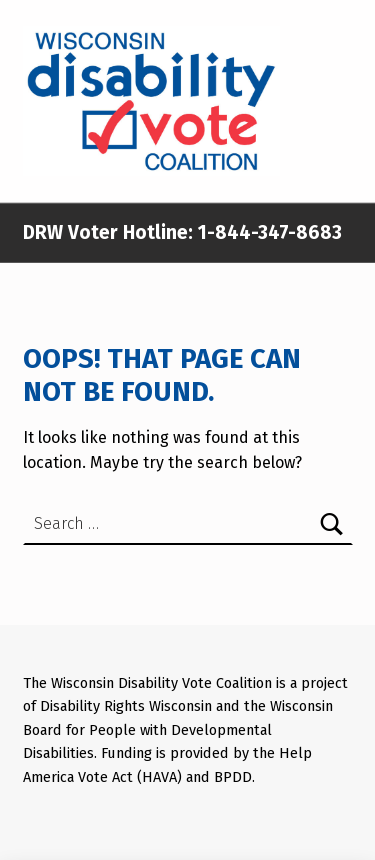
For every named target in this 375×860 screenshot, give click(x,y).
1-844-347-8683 (267, 232)
